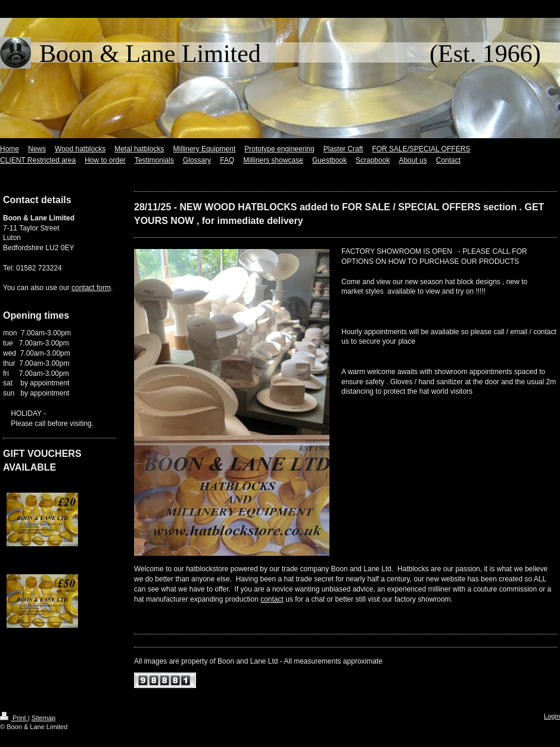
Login (552, 716)
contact (272, 599)
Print (14, 718)
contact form (91, 288)
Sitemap (43, 718)
